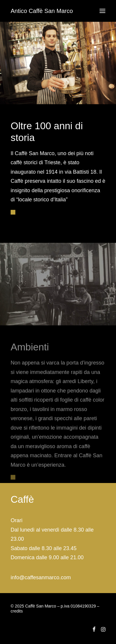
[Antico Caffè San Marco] (42, 11)
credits (17, 611)
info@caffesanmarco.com (41, 577)
